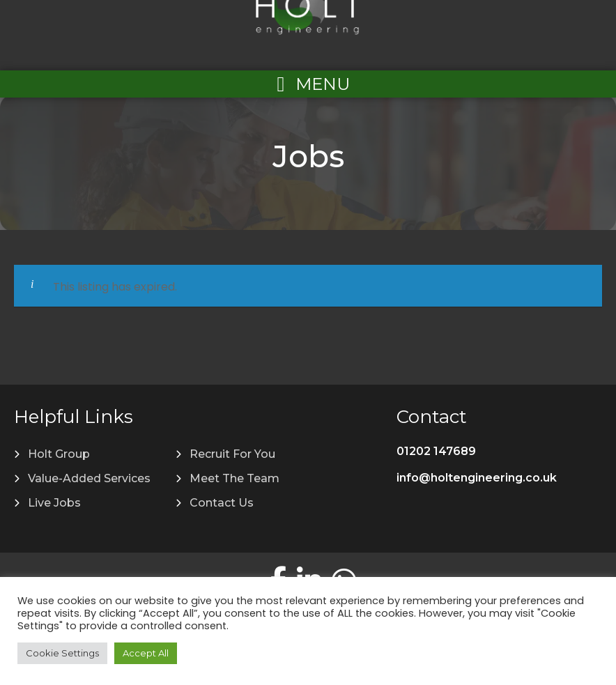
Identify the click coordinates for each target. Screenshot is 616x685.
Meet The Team (234, 478)
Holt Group (59, 454)
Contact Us (222, 503)
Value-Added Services (89, 478)
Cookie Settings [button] (62, 653)
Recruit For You (232, 454)
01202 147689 (436, 451)
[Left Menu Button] (308, 84)
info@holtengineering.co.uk (477, 478)
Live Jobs (54, 503)
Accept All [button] (146, 653)
